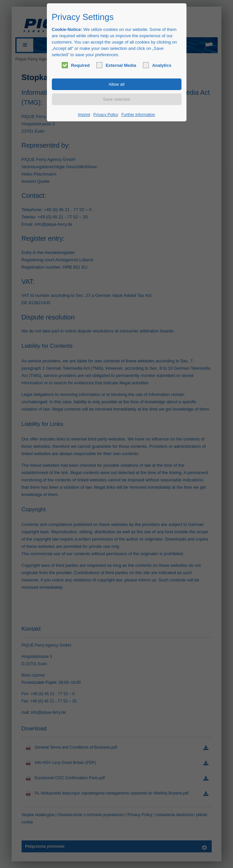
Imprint (84, 115)
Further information (138, 115)
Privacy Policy (106, 115)
